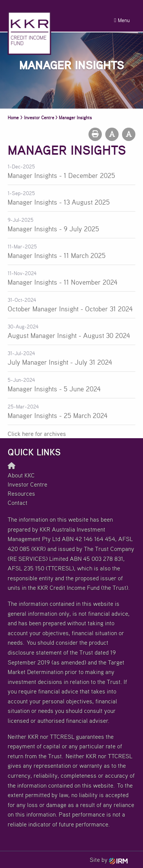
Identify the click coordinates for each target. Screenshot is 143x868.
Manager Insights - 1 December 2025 (61, 175)
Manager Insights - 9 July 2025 (53, 229)
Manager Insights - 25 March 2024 (58, 415)
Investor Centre (27, 484)
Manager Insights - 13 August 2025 (59, 202)
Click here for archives (37, 434)
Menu (122, 20)
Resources (21, 493)
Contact (18, 503)
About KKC (21, 475)
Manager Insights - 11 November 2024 (63, 282)
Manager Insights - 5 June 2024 (54, 389)
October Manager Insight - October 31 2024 (70, 309)
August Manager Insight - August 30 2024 (69, 335)
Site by (109, 860)
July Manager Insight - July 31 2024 (60, 362)
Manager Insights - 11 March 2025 (57, 255)
